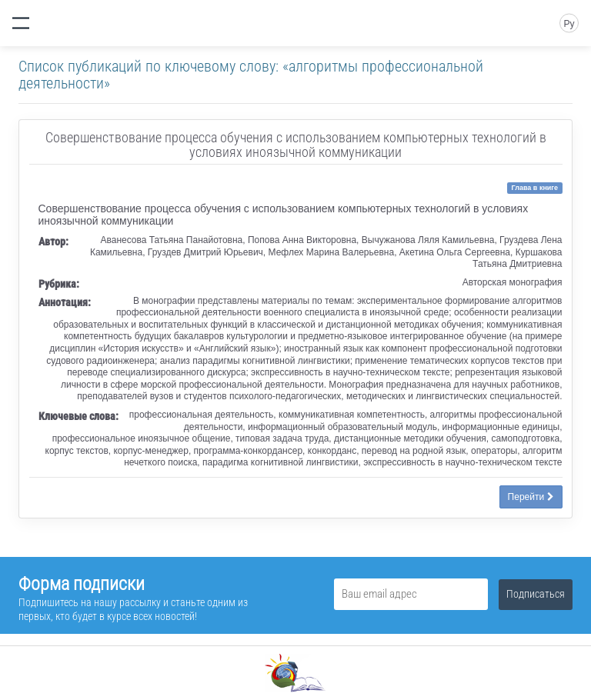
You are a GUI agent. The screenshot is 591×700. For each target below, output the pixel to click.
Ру (569, 24)
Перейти (531, 497)
